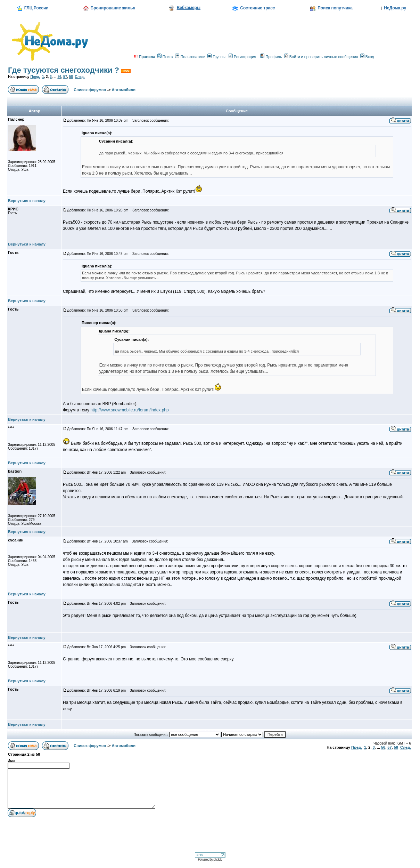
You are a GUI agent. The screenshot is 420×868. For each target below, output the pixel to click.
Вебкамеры (189, 8)
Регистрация (242, 57)
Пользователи (190, 57)
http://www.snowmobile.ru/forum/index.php (129, 410)
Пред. (35, 77)
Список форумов (90, 90)
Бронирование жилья (113, 8)
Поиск (165, 57)
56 (59, 77)
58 (71, 77)
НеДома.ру (395, 8)
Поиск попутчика (335, 8)
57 (65, 77)
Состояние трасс (257, 8)
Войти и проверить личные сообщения (321, 57)
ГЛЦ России (36, 8)
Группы (216, 57)
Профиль (271, 57)
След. (80, 77)
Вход (367, 57)
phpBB (218, 859)
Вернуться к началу (27, 201)
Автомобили (124, 90)
